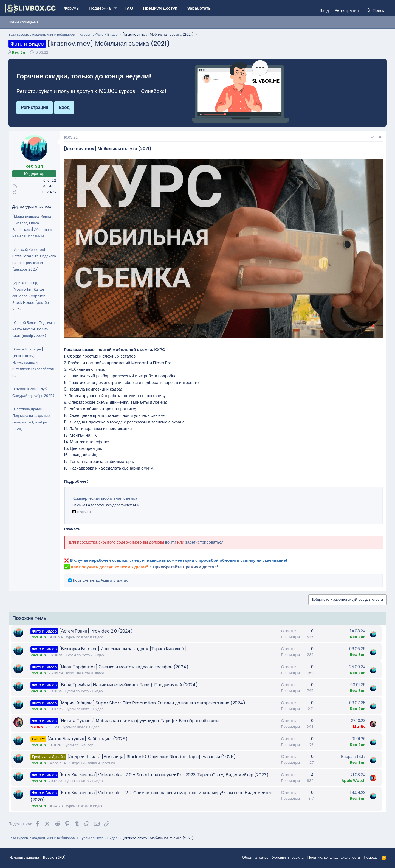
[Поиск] (375, 10)
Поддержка (100, 8)
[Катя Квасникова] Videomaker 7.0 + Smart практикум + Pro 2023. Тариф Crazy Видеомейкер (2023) (164, 775)
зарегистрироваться (204, 542)
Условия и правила (288, 857)
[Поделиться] (373, 138)
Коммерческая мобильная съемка (105, 498)
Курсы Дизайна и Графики (94, 763)
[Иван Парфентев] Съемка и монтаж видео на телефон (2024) (124, 667)
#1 (380, 137)
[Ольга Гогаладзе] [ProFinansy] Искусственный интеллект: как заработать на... (34, 362)
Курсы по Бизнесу (78, 745)
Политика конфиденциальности (334, 857)
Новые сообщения (23, 22)
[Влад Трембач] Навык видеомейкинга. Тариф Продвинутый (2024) (129, 685)
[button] (115, 8)
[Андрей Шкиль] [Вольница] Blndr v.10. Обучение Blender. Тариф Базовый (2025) (152, 757)
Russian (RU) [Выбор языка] (54, 857)
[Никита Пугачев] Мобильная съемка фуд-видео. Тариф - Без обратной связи (139, 721)
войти (171, 542)
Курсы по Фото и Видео (84, 637)
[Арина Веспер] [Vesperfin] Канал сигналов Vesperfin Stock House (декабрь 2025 (31, 296)
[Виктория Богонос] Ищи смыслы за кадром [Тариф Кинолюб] (123, 649)
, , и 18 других (100, 580)
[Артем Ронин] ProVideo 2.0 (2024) (96, 631)
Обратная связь (255, 857)
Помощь (371, 857)
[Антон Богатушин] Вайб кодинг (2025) (88, 739)
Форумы (72, 8)
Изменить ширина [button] (24, 857)
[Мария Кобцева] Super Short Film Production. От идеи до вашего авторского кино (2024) (152, 703)
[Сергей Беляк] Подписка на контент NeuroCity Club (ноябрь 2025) (33, 329)
